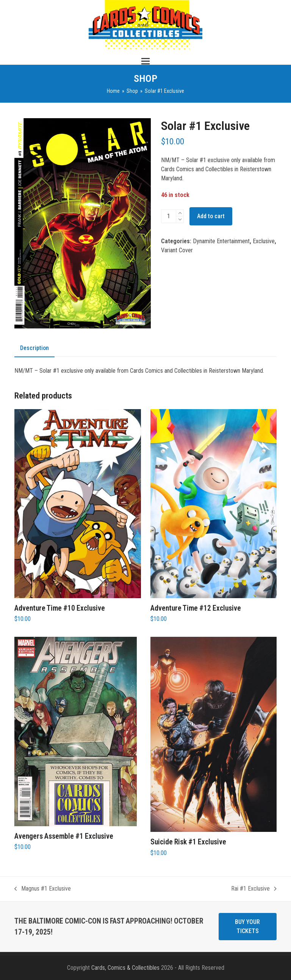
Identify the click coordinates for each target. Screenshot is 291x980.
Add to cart (211, 216)
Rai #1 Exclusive (254, 889)
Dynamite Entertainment (221, 241)
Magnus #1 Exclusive (43, 889)
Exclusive (264, 241)
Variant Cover (177, 250)
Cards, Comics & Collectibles (125, 968)
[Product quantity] (169, 216)
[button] (145, 61)
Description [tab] (34, 348)
